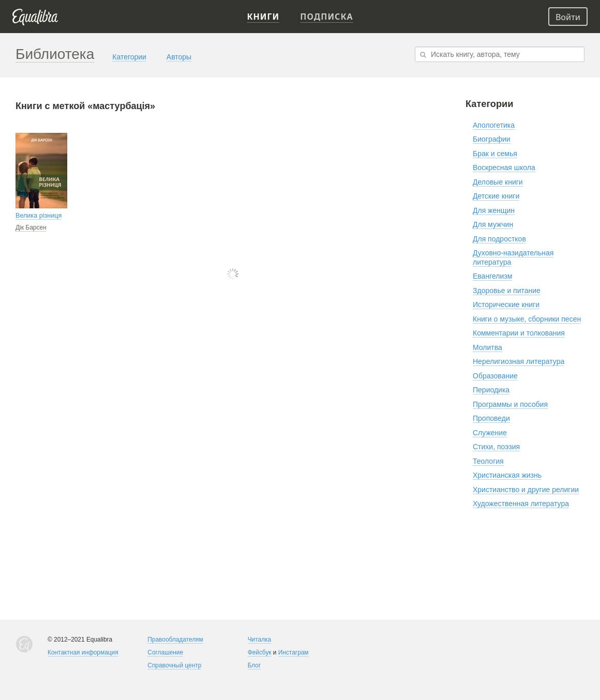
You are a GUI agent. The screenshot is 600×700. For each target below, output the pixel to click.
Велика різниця (39, 216)
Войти (568, 17)
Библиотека (55, 54)
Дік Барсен (31, 227)
